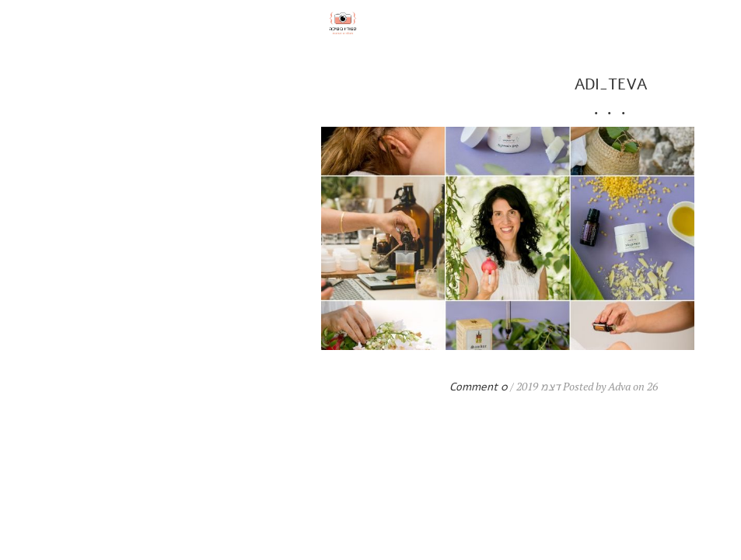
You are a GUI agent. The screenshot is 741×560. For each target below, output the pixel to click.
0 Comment (238, 387)
